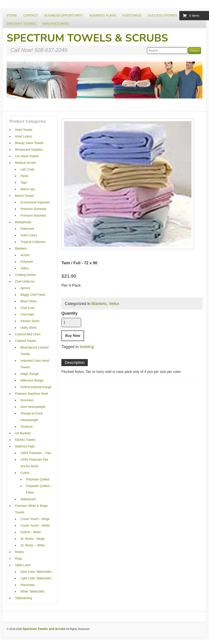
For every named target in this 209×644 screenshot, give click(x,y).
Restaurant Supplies (29, 150)
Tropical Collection (33, 242)
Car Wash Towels (27, 156)
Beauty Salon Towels (29, 143)
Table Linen (23, 565)
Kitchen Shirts (30, 321)
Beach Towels (24, 196)
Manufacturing (56, 24)
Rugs (19, 558)
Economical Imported (35, 202)
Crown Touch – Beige (35, 519)
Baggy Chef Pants (33, 295)
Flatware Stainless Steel (31, 394)
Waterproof (28, 499)
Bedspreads (23, 222)
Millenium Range (32, 380)
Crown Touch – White (35, 525)
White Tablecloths (32, 591)
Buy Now (73, 336)
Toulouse (27, 427)
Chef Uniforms (25, 281)
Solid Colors (29, 235)
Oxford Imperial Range (36, 387)
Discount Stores (21, 24)
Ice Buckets (23, 433)
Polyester (27, 262)
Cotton (25, 473)
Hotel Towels (24, 130)
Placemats (28, 585)
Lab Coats (27, 169)
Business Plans (103, 15)
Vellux (114, 304)
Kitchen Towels (25, 440)
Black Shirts (29, 301)
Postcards (132, 15)
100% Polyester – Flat (36, 453)
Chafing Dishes (25, 275)
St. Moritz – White (33, 545)
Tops (24, 182)
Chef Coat (27, 308)
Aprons (25, 288)
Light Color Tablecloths (36, 578)
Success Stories (162, 15)
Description (75, 363)
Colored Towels (25, 341)
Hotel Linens (24, 136)
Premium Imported (33, 215)
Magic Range (30, 374)
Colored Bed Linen (28, 334)
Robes (19, 552)
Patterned (27, 229)
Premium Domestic (33, 209)
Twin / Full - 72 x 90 (79, 263)
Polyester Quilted (38, 479)
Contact (31, 15)
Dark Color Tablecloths (36, 572)
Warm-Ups (28, 189)
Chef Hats (27, 314)
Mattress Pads (25, 446)
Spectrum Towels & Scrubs (87, 38)
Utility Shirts (29, 328)
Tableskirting (24, 598)
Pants (24, 176)
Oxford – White (31, 532)
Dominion (27, 400)
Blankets (99, 304)
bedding (87, 347)
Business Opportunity (64, 15)
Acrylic (25, 255)
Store (12, 15)
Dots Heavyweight (33, 407)
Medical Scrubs (26, 163)
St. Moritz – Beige (33, 539)
